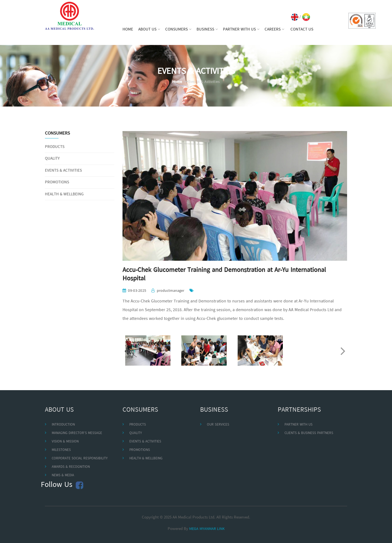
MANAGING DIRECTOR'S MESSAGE (77, 433)
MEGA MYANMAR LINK (207, 529)
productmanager (171, 291)
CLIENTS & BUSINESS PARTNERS (309, 433)
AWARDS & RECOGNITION (71, 467)
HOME (128, 29)
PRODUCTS (55, 147)
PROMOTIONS (57, 182)
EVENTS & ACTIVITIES (63, 171)
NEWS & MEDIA (63, 475)
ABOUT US (149, 29)
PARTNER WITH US (241, 29)
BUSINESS (207, 29)
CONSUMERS (178, 29)
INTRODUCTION (63, 425)
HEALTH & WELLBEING (64, 194)
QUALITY (52, 159)
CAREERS (274, 29)
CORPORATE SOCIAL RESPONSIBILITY (80, 458)
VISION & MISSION (65, 442)
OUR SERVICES (218, 425)
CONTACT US (302, 29)
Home (177, 82)
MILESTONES (61, 450)
